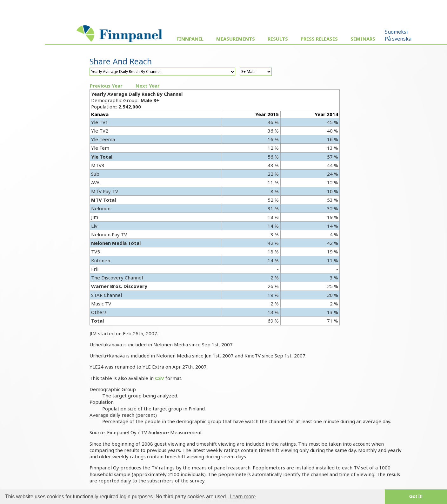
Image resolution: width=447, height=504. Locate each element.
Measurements (236, 39)
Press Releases (319, 39)
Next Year (148, 86)
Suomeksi (396, 32)
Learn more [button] (243, 497)
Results (278, 39)
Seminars (363, 39)
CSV (160, 378)
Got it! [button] (416, 496)
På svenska (398, 39)
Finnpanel (190, 39)
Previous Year (106, 86)
